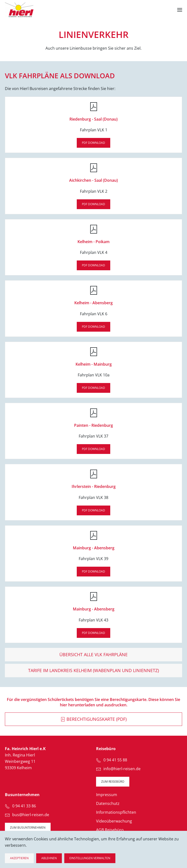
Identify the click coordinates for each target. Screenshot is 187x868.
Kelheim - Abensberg (93, 303)
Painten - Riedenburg (93, 425)
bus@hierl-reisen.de (31, 815)
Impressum (107, 795)
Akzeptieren (19, 858)
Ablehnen (49, 858)
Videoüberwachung (114, 821)
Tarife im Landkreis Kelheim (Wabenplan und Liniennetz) (93, 670)
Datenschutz (108, 803)
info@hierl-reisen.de (122, 769)
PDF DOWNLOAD (93, 143)
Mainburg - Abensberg (94, 548)
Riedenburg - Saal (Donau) (93, 119)
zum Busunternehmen (28, 828)
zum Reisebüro (113, 782)
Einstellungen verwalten (90, 858)
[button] (180, 10)
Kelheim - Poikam (93, 242)
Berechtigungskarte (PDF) (93, 719)
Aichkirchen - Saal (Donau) (93, 180)
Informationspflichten (116, 812)
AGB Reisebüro (110, 830)
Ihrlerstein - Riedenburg (94, 486)
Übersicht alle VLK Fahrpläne (93, 654)
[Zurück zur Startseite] (19, 10)
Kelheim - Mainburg (94, 364)
